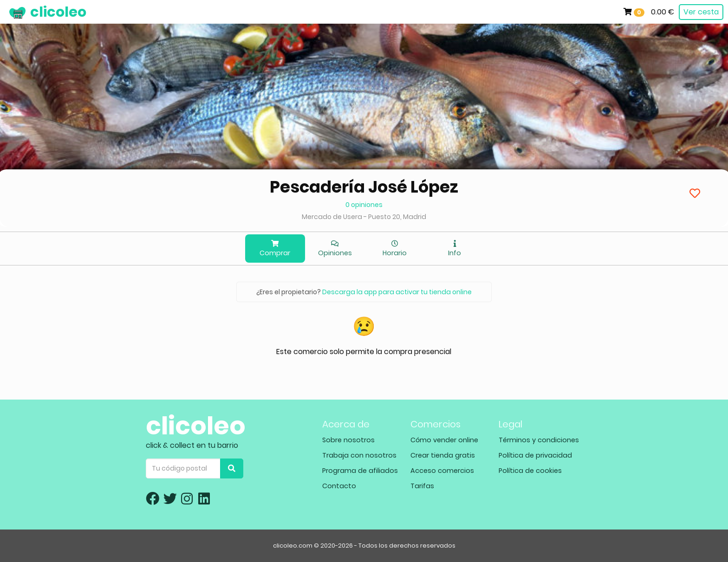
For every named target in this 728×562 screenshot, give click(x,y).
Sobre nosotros (348, 440)
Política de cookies (530, 471)
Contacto (339, 486)
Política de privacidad (535, 455)
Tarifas (422, 486)
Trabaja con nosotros (359, 455)
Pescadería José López (364, 187)
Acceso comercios (442, 471)
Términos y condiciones (539, 440)
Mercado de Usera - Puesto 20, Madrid (364, 217)
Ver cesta (701, 12)
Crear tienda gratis (443, 455)
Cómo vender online (444, 440)
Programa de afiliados (360, 471)
